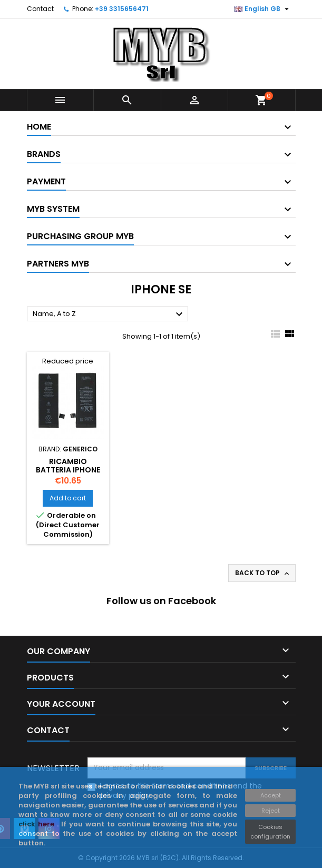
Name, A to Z (109, 314)
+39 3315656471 (122, 9)
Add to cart (68, 498)
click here (38, 824)
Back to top (263, 573)
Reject (271, 811)
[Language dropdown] (263, 9)
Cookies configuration (270, 832)
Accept (271, 795)
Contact (40, 9)
